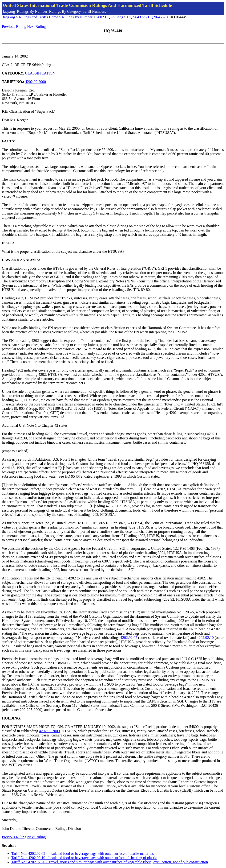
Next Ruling (37, 27)
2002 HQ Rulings (110, 17)
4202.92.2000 (36, 82)
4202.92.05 (129, 638)
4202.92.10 (205, 638)
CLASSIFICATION (40, 73)
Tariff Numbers (94, 11)
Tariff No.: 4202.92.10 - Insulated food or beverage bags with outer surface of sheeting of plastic (84, 858)
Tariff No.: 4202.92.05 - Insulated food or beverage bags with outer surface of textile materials (83, 854)
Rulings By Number (32, 11)
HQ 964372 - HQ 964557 (146, 17)
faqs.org (9, 11)
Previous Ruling (14, 27)
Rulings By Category (65, 11)
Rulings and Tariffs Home (39, 17)
